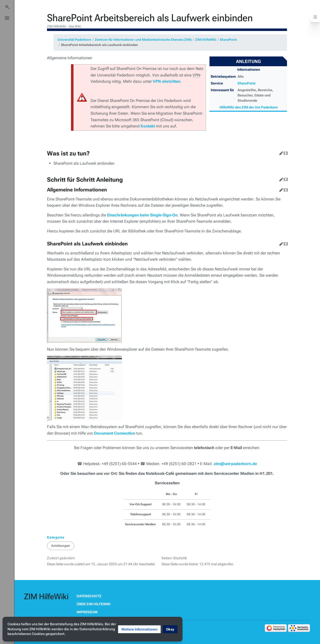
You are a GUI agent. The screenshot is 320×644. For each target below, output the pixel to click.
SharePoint (228, 40)
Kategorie (56, 537)
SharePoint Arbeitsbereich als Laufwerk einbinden (99, 45)
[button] (139, 629)
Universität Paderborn (74, 40)
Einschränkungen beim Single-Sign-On (142, 215)
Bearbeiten (280, 152)
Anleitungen (61, 546)
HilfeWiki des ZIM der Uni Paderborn (249, 107)
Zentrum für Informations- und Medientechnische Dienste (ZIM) (143, 40)
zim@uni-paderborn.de (235, 464)
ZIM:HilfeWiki (206, 40)
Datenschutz (89, 596)
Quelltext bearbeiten (285, 152)
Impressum (87, 612)
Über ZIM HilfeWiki (93, 604)
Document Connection (115, 433)
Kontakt (148, 126)
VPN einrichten (166, 81)
